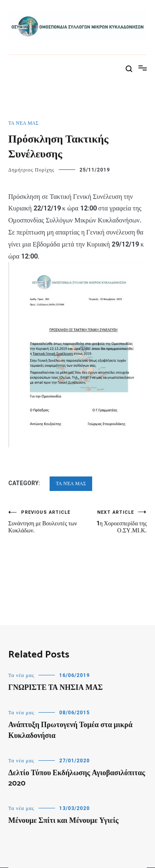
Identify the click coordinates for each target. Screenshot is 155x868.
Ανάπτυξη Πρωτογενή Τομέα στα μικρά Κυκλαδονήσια (70, 730)
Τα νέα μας (23, 123)
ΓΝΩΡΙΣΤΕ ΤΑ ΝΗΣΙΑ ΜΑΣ (55, 688)
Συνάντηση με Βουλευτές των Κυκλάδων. (43, 522)
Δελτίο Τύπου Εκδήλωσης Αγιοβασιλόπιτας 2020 (77, 778)
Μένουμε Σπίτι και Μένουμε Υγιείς (63, 821)
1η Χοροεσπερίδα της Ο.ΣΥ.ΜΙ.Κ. (112, 522)
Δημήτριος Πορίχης (31, 170)
